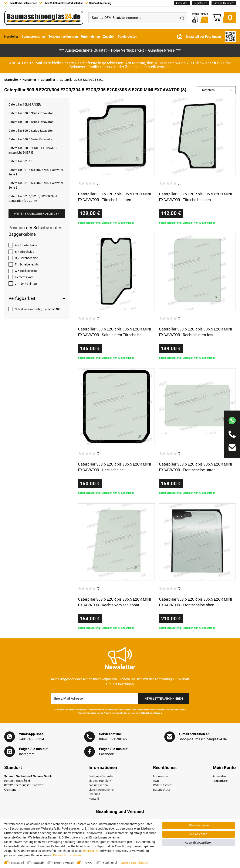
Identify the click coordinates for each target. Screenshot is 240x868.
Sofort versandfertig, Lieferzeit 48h (38, 309)
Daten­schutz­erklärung (68, 855)
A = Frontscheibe (26, 245)
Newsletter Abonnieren (164, 699)
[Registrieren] (201, 3)
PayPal (88, 863)
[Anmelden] (182, 3)
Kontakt (94, 799)
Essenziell (17, 863)
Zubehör (109, 37)
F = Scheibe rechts (27, 264)
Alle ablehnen (199, 834)
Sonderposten (127, 37)
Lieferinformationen (102, 790)
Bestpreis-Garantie (101, 776)
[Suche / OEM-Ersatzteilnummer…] (133, 18)
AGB (156, 781)
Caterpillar (48, 80)
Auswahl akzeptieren (199, 843)
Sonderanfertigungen (63, 37)
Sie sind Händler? (224, 3)
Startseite (11, 80)
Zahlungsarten (98, 785)
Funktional (110, 863)
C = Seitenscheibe (26, 258)
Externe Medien (64, 863)
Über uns (94, 794)
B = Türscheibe (24, 252)
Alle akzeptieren (199, 825)
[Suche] (182, 18)
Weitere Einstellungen (135, 863)
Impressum (160, 776)
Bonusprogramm (33, 37)
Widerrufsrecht (163, 785)
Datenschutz (161, 790)
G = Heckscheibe (26, 271)
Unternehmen (90, 37)
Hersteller (11, 37)
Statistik (39, 863)
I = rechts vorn (24, 277)
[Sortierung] (216, 90)
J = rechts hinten (26, 284)
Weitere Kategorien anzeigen (37, 214)
